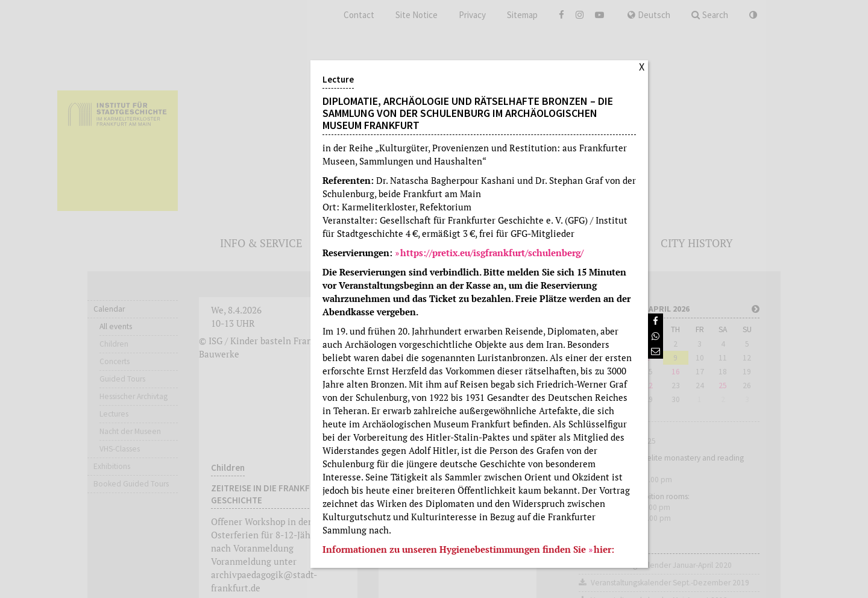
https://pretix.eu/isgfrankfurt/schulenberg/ (492, 253)
